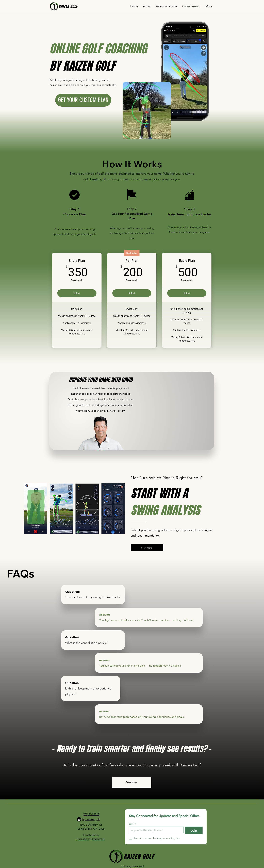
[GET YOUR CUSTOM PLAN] (83, 100)
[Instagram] (79, 819)
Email (133, 824)
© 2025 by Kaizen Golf (132, 866)
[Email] (155, 830)
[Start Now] (132, 782)
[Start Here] (147, 548)
